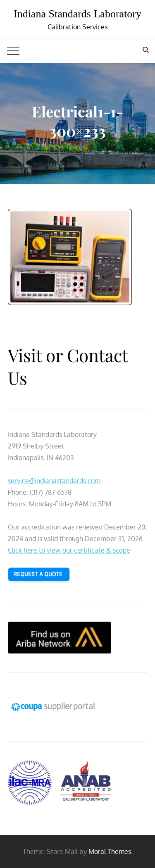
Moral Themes (110, 851)
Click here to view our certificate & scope (69, 550)
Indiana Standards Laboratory (77, 14)
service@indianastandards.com (54, 481)
